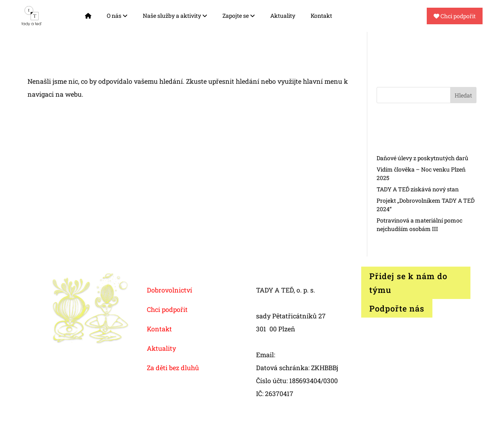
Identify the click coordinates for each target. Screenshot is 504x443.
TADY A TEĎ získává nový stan (418, 189)
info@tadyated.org (305, 355)
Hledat (463, 95)
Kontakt (321, 16)
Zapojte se (239, 16)
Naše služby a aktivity (175, 16)
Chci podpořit (455, 16)
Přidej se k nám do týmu (408, 283)
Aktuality (283, 16)
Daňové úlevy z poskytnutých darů (422, 158)
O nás (117, 16)
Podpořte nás (397, 308)
